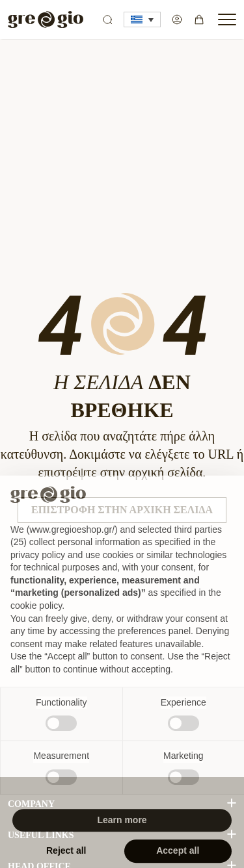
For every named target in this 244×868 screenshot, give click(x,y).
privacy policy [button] (38, 570)
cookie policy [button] (36, 620)
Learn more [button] (122, 835)
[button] (142, 19)
